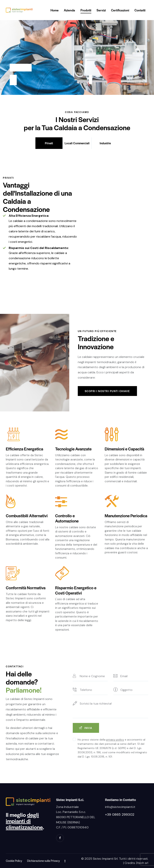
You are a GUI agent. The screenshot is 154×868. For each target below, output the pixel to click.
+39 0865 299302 (120, 814)
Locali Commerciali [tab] (77, 143)
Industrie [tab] (105, 143)
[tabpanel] (77, 224)
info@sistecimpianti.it (120, 807)
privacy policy (115, 740)
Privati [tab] (49, 143)
